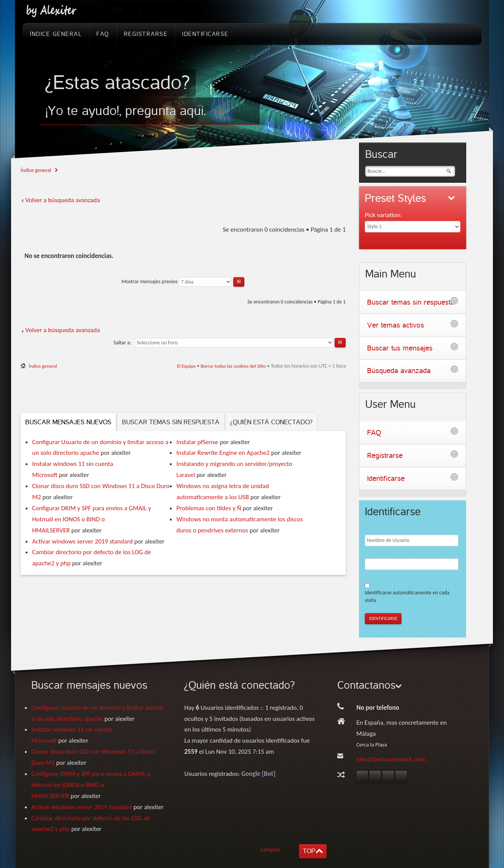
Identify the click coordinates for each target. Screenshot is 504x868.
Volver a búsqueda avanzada (63, 200)
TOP (309, 851)
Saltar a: (122, 343)
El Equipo (186, 366)
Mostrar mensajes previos (183, 281)
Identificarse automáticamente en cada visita (407, 596)
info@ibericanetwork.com (391, 759)
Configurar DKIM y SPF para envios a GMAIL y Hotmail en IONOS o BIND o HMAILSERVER (92, 519)
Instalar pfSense (197, 442)
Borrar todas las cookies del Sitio (233, 366)
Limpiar (271, 849)
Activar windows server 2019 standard (82, 541)
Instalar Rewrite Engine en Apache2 (223, 453)
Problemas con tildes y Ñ (209, 508)
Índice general (36, 170)
